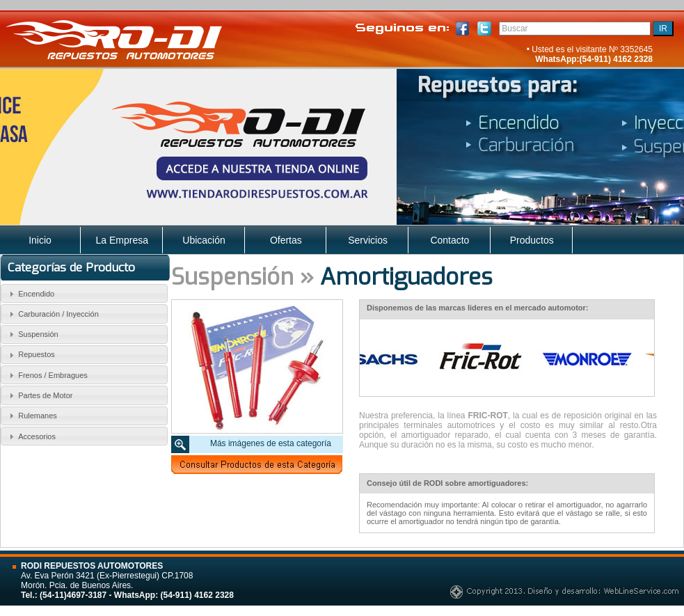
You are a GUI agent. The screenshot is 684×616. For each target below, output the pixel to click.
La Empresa (122, 240)
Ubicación (204, 240)
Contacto (450, 240)
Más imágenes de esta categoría (271, 443)
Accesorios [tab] (31, 436)
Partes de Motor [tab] (39, 395)
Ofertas (286, 240)
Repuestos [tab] (30, 355)
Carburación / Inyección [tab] (52, 314)
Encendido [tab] (30, 294)
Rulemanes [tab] (31, 416)
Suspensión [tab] (32, 334)
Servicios (368, 240)
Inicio (40, 240)
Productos (532, 240)
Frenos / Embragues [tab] (47, 375)
